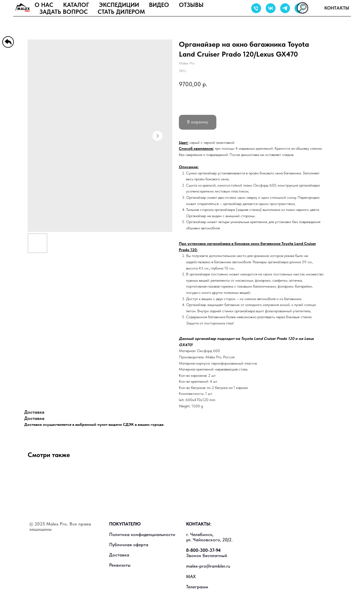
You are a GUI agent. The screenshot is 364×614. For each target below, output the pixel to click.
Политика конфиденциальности (142, 534)
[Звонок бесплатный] (256, 8)
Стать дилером (121, 12)
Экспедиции (119, 5)
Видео (159, 5)
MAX (191, 576)
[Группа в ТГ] (285, 8)
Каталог (76, 5)
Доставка (119, 555)
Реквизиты (120, 565)
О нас (44, 5)
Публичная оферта (129, 545)
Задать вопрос (64, 12)
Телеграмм (197, 587)
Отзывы (191, 5)
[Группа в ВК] (271, 8)
